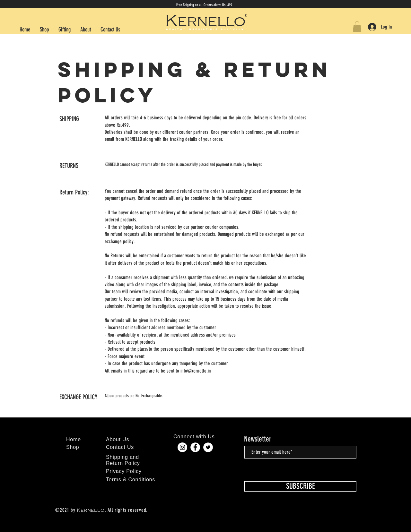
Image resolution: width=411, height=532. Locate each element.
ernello (212, 21)
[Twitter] (208, 447)
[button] (357, 26)
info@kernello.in (196, 371)
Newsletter (258, 439)
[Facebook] (195, 447)
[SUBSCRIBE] (300, 486)
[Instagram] (182, 447)
